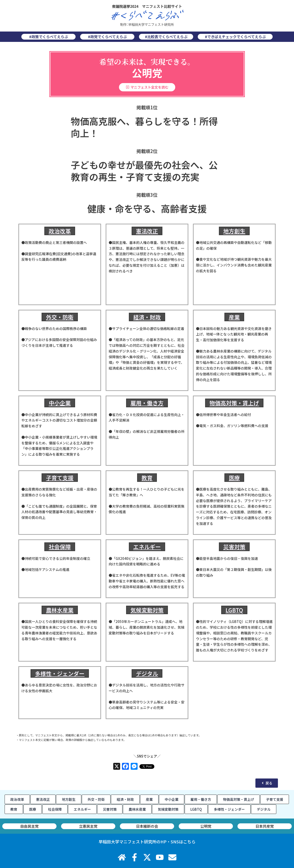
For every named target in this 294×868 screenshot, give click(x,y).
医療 (234, 478)
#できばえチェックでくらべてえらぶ (235, 37)
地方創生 (234, 231)
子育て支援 (60, 478)
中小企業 (60, 403)
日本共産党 (50, 826)
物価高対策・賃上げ (234, 403)
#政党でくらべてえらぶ (107, 37)
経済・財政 (147, 317)
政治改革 (60, 231)
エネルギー (147, 547)
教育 (147, 478)
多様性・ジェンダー (60, 673)
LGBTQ (234, 610)
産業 (234, 317)
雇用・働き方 (147, 403)
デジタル (147, 673)
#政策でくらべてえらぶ (49, 37)
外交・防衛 (60, 317)
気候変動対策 (147, 610)
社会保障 (60, 547)
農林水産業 (60, 610)
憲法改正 (147, 231)
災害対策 (234, 547)
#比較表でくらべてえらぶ (166, 37)
